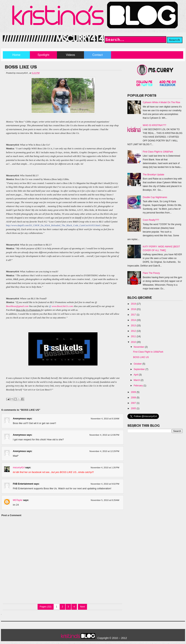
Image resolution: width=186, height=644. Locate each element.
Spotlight (43, 55)
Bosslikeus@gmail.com (17, 306)
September (139, 369)
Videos (71, 55)
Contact (97, 55)
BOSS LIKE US (141, 357)
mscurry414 (19, 468)
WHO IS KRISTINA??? (154, 125)
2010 (134, 342)
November (139, 347)
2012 (134, 331)
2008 (134, 398)
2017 (134, 315)
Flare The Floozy (151, 273)
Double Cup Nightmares (155, 197)
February (138, 386)
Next (82, 607)
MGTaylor (18, 500)
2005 (134, 408)
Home (16, 55)
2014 (134, 320)
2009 (134, 392)
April (136, 375)
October (138, 364)
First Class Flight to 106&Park (158, 152)
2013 (134, 326)
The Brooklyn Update (153, 175)
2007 (134, 403)
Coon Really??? (151, 220)
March (137, 380)
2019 (134, 304)
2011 (134, 336)
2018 (134, 309)
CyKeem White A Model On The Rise (161, 102)
